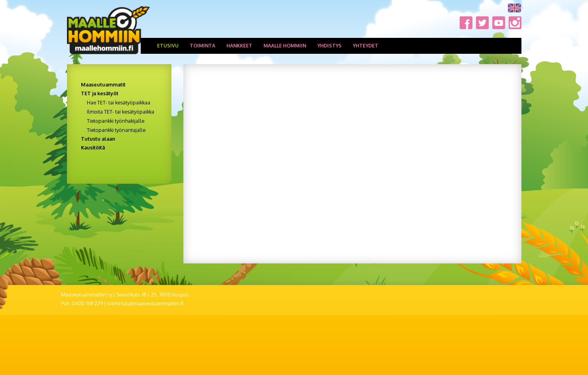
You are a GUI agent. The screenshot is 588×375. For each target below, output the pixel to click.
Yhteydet (366, 46)
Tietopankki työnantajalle (116, 130)
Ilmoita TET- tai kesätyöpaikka (121, 112)
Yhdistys (329, 46)
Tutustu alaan (98, 139)
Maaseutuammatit (103, 84)
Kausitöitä (93, 147)
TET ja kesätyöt (100, 93)
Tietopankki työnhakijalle (116, 121)
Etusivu (168, 46)
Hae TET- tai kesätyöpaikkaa (119, 102)
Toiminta (203, 46)
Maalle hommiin (285, 46)
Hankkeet (239, 46)
